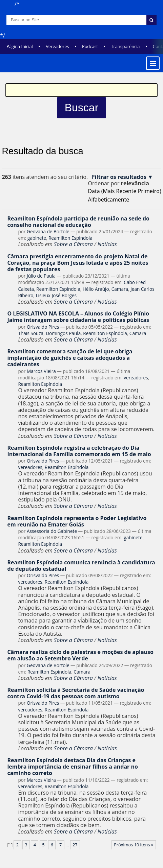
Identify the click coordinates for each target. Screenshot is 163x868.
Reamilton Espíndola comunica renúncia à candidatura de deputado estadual (81, 566)
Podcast (90, 46)
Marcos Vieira (41, 371)
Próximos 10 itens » (134, 845)
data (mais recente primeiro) (124, 191)
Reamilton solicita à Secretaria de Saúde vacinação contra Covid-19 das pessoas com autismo (76, 693)
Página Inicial (20, 46)
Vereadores (57, 46)
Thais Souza (31, 333)
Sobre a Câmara (73, 244)
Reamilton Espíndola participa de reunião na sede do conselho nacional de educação (78, 222)
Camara (120, 289)
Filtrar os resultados (119, 177)
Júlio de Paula (41, 276)
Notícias (107, 244)
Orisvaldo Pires (43, 327)
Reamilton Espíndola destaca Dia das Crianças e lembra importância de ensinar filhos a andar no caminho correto (72, 767)
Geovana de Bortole (48, 231)
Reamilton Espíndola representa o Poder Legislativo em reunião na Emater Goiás (77, 521)
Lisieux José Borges (56, 295)
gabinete (37, 238)
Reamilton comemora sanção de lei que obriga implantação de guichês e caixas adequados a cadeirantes (70, 358)
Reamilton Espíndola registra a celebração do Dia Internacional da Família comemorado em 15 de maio (79, 451)
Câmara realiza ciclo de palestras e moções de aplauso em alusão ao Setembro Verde (80, 655)
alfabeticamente (108, 200)
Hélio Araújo (96, 289)
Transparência (125, 46)
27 (75, 845)
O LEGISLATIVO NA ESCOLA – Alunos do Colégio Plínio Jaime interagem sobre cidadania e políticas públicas (78, 317)
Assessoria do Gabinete (52, 531)
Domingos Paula (63, 333)
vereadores (136, 378)
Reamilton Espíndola (70, 238)
